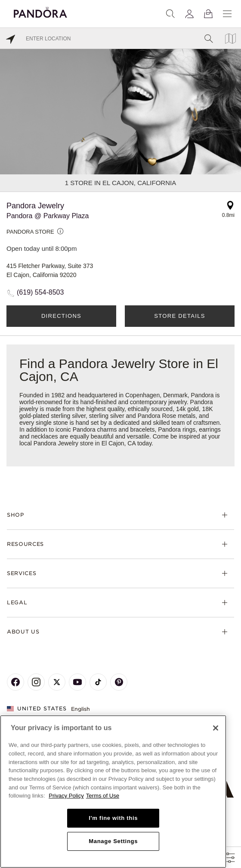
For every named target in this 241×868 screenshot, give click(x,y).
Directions (61, 316)
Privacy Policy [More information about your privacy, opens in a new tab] (66, 796)
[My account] (189, 14)
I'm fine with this (113, 818)
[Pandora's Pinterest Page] (119, 682)
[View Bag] (208, 14)
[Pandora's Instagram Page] (36, 682)
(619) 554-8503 (40, 292)
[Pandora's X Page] (57, 682)
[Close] (216, 728)
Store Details (179, 316)
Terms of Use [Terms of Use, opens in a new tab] (103, 796)
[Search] (170, 14)
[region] (113, 792)
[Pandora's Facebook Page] (15, 682)
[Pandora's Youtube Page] (77, 682)
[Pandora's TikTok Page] (98, 682)
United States (37, 708)
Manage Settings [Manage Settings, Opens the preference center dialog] (113, 841)
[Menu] (227, 14)
